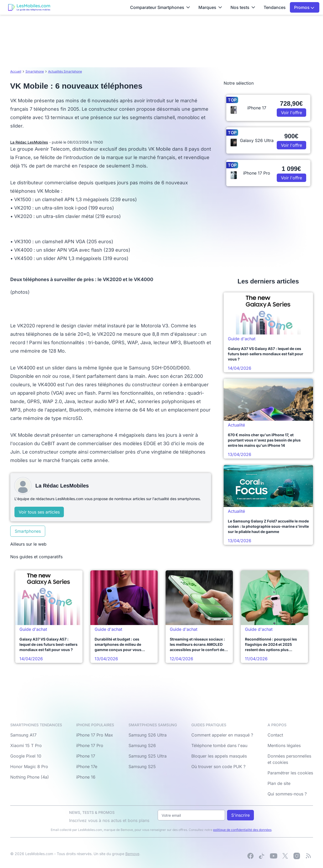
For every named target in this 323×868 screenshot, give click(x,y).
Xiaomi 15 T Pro (26, 745)
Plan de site (279, 783)
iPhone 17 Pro (90, 745)
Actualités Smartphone (65, 71)
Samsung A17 (23, 735)
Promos (304, 7)
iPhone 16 (86, 777)
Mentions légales (284, 745)
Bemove (132, 854)
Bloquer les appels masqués (219, 756)
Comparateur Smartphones (160, 7)
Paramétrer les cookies (290, 773)
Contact (275, 735)
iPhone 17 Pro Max (95, 735)
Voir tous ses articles (39, 512)
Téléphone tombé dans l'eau (219, 745)
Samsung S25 (142, 767)
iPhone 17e (87, 767)
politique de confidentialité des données (242, 830)
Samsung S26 (142, 745)
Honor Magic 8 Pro (29, 767)
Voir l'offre (291, 113)
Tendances (275, 7)
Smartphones (28, 531)
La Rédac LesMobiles (29, 142)
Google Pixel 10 (26, 756)
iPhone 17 (86, 756)
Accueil (16, 71)
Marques (210, 7)
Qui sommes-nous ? (287, 794)
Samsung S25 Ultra (148, 756)
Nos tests (243, 7)
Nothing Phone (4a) (30, 777)
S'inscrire (240, 815)
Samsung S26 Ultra (148, 735)
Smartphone (35, 71)
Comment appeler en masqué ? (222, 735)
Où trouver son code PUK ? (218, 767)
